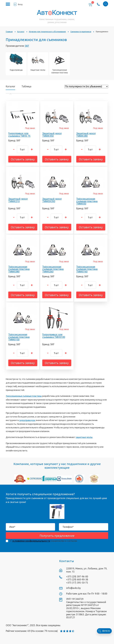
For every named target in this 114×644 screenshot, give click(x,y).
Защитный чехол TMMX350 (52, 135)
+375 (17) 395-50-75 (77, 583)
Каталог (10, 86)
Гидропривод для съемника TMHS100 (54, 336)
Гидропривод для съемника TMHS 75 (19, 135)
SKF (27, 46)
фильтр (103, 631)
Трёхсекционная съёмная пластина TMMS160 (87, 269)
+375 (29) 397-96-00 (77, 577)
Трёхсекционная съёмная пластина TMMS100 (19, 337)
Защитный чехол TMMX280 (86, 135)
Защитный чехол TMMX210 (18, 200)
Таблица (26, 86)
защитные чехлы (84, 437)
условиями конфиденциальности (31, 541)
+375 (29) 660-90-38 (77, 579)
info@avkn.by (73, 588)
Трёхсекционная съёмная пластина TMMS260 (53, 269)
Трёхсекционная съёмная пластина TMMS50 (87, 201)
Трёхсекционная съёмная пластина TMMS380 (19, 269)
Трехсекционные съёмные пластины (24, 396)
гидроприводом (27, 420)
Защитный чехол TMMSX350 (52, 200)
